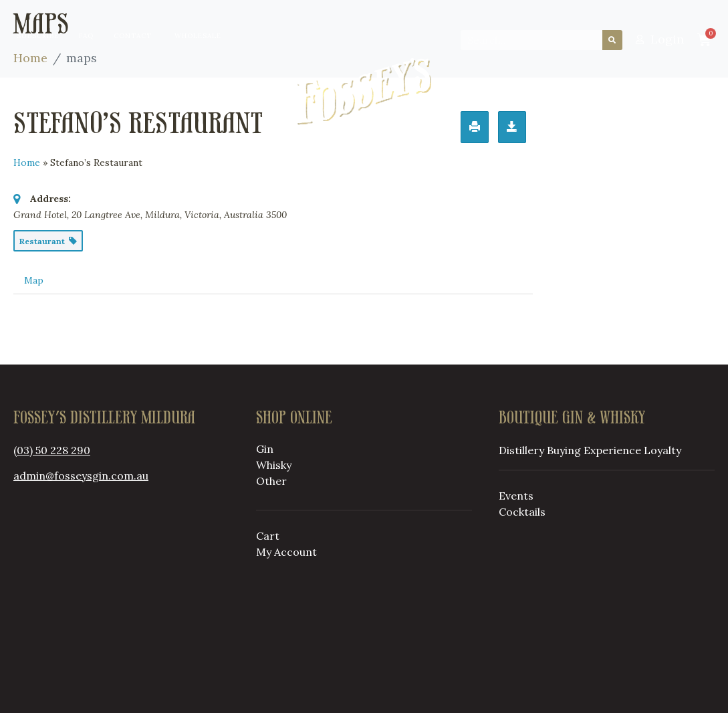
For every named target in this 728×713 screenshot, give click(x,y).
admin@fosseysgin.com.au (81, 476)
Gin (265, 449)
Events (516, 496)
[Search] (612, 40)
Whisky (274, 465)
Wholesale (198, 36)
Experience (612, 450)
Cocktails (522, 512)
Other (271, 481)
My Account (286, 552)
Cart (268, 536)
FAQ (86, 36)
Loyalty (535, 91)
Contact (133, 36)
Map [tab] (34, 280)
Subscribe (38, 36)
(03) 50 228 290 (52, 450)
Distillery (106, 91)
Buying (197, 91)
